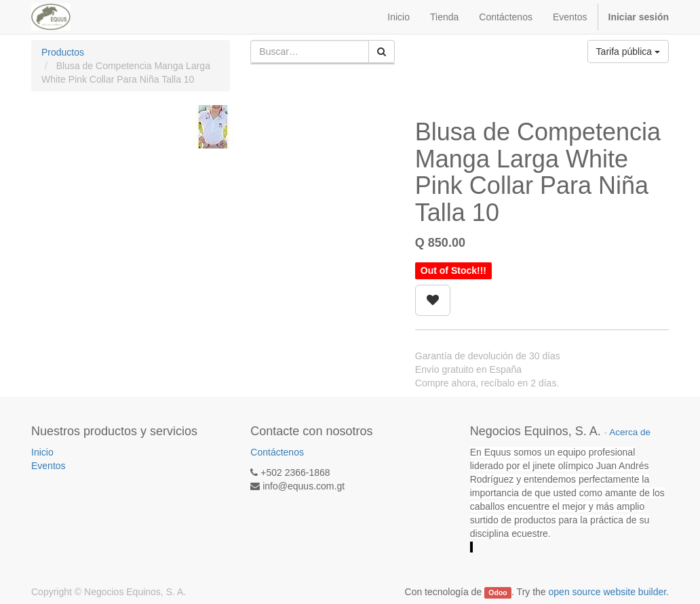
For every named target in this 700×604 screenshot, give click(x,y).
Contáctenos (277, 452)
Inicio (42, 452)
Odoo (498, 592)
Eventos (48, 466)
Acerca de (630, 432)
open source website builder (608, 592)
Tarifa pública (628, 52)
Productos (63, 52)
